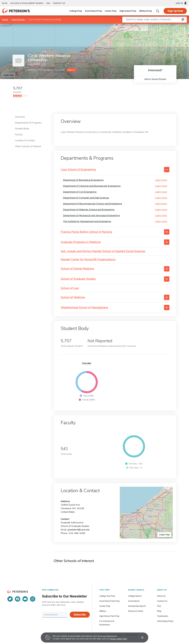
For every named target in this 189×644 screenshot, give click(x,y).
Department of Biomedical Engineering (83, 180)
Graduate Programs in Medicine (81, 242)
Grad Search (134, 601)
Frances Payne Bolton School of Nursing (86, 232)
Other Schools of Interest (28, 146)
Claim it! (71, 70)
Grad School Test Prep (109, 601)
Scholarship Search (137, 606)
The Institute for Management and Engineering (87, 221)
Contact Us (162, 601)
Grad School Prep (93, 11)
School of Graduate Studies (78, 279)
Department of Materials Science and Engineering (89, 210)
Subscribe (80, 615)
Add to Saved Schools (155, 79)
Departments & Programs (28, 123)
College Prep (76, 11)
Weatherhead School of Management (84, 308)
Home (5, 19)
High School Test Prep (109, 616)
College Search (135, 596)
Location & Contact (25, 140)
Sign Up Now (175, 11)
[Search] (158, 11)
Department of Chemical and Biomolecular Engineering (92, 186)
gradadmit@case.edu (79, 530)
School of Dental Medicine (77, 269)
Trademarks (163, 616)
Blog (5, 3)
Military (103, 611)
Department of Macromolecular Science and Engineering (92, 204)
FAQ (48, 3)
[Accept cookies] (140, 638)
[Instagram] (33, 599)
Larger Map (8, 75)
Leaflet (153, 25)
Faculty (19, 135)
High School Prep (128, 11)
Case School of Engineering (78, 170)
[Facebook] (18, 599)
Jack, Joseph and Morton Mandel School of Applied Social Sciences (103, 251)
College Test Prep (107, 596)
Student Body (22, 129)
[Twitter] (10, 599)
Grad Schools (18, 19)
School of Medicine (73, 297)
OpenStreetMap (169, 25)
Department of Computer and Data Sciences (86, 198)
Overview (20, 117)
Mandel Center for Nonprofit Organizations (88, 260)
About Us (161, 596)
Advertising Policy (165, 621)
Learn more (161, 180)
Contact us (59, 3)
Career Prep (111, 11)
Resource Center (136, 611)
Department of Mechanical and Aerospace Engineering (91, 216)
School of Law (70, 288)
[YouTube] (25, 599)
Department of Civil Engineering (80, 192)
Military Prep (146, 11)
